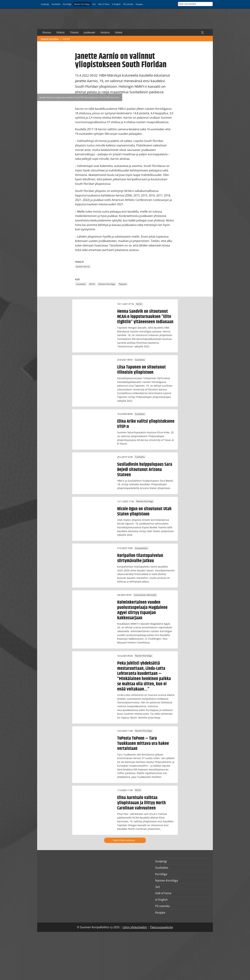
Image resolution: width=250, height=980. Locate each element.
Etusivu (47, 32)
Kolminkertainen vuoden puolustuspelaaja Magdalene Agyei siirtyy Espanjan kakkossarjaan (142, 610)
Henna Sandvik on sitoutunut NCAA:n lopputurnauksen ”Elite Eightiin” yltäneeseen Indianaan (145, 317)
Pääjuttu (123, 284)
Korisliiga (67, 4)
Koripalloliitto (141, 548)
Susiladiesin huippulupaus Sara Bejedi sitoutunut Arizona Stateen (145, 470)
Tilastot (74, 32)
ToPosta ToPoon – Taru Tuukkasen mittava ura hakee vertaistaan (143, 743)
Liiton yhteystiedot (135, 927)
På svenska (128, 4)
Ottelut (61, 32)
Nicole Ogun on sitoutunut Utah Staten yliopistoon (144, 511)
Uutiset (66, 39)
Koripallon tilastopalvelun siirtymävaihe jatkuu (140, 558)
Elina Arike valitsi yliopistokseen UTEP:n (146, 424)
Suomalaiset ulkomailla (145, 595)
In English (116, 4)
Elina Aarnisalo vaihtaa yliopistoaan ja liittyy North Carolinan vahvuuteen (141, 803)
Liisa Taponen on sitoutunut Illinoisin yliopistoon (141, 370)
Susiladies (56, 4)
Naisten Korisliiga (82, 4)
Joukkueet (89, 32)
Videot (119, 32)
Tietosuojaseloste (161, 927)
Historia (105, 32)
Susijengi (45, 4)
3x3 (94, 4)
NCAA (92, 284)
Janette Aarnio (83, 267)
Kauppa (139, 4)
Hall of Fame (104, 4)
